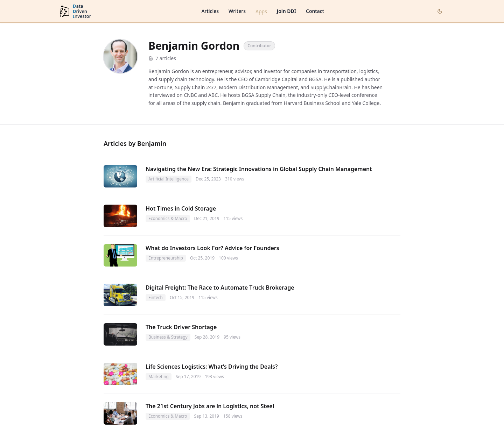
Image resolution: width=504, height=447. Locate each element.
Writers (237, 11)
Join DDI (286, 11)
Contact (315, 11)
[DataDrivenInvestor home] (75, 11)
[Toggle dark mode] (440, 11)
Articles (210, 11)
